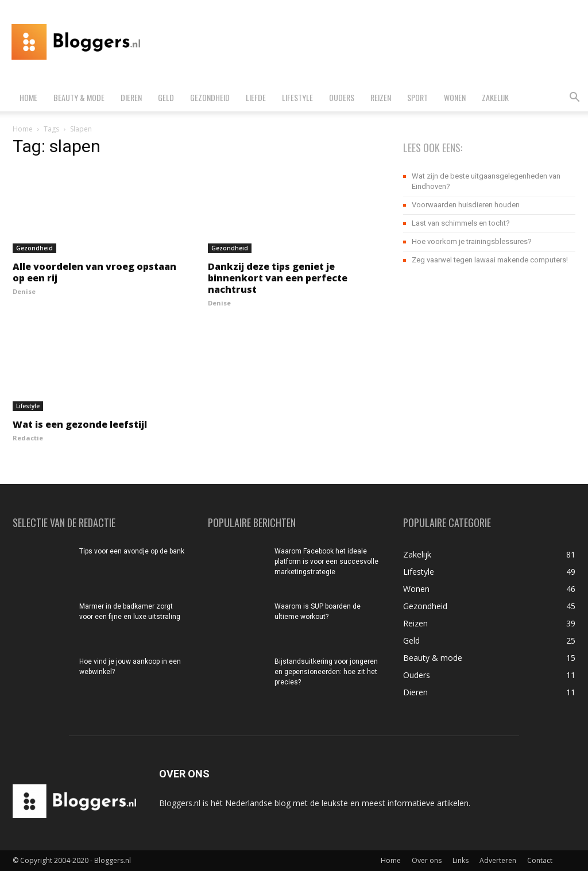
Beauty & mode (79, 97)
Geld (166, 97)
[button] (574, 98)
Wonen (455, 97)
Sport (417, 97)
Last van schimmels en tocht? (461, 223)
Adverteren (498, 860)
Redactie (28, 438)
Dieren (131, 97)
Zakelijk (495, 97)
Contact (540, 860)
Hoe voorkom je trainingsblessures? (472, 241)
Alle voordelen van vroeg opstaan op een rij (94, 272)
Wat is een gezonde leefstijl (80, 424)
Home (28, 97)
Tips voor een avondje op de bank (132, 551)
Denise (24, 291)
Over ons (427, 860)
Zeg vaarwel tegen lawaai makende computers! (490, 260)
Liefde (256, 97)
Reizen (381, 97)
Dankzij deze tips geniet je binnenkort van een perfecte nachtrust (278, 278)
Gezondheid (210, 97)
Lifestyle (297, 97)
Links (461, 860)
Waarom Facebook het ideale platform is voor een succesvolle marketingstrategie (326, 562)
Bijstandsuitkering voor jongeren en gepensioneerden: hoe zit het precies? (326, 672)
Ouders (342, 97)
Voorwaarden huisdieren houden (466, 205)
